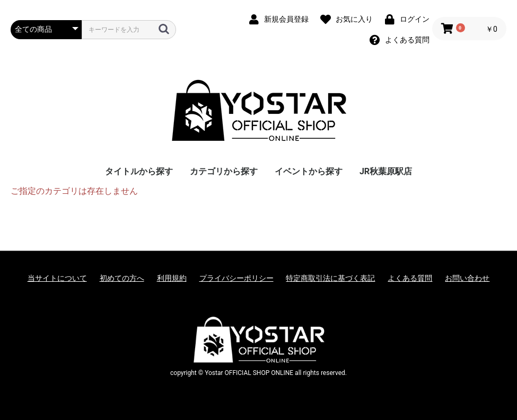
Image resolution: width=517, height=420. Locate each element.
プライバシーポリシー (236, 278)
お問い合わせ (467, 278)
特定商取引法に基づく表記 (330, 278)
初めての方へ (122, 278)
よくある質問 (410, 278)
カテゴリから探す (224, 171)
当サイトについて (57, 278)
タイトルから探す (139, 171)
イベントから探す (309, 171)
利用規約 (172, 278)
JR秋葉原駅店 (386, 171)
